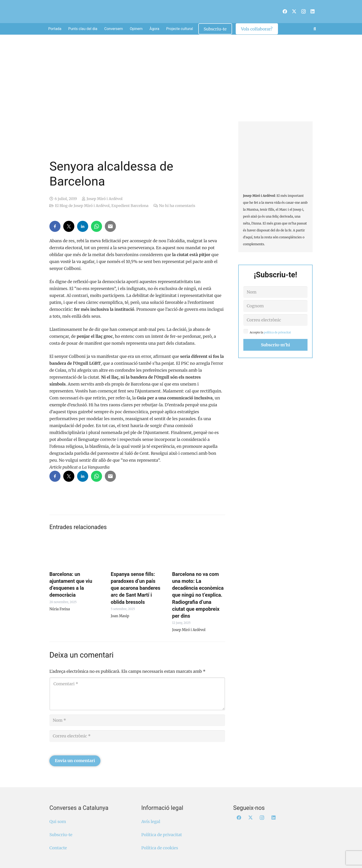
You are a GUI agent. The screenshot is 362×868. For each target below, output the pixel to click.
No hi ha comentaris (177, 206)
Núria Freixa (60, 609)
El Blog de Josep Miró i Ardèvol (82, 206)
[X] (294, 12)
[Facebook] (285, 12)
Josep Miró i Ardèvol (105, 199)
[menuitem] (279, 12)
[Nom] (137, 720)
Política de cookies (160, 848)
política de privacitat (278, 332)
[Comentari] (137, 694)
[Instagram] (303, 12)
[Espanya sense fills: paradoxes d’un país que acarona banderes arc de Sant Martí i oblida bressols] (137, 552)
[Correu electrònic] (137, 736)
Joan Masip (120, 616)
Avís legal (151, 822)
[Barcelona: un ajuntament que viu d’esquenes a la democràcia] (76, 552)
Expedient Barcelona (130, 206)
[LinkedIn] (313, 12)
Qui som (58, 822)
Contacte (58, 848)
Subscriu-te (61, 835)
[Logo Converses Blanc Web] (173, 12)
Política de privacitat (162, 835)
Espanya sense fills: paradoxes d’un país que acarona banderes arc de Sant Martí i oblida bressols (136, 588)
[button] (315, 29)
